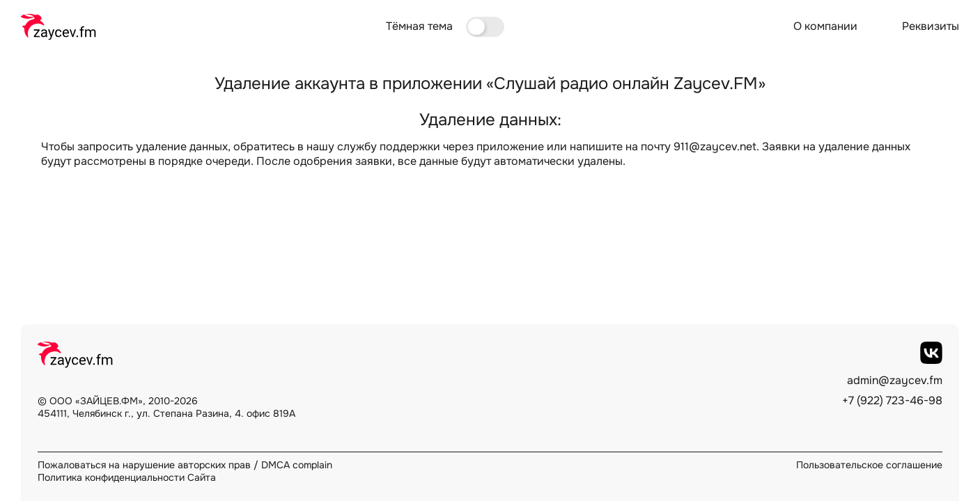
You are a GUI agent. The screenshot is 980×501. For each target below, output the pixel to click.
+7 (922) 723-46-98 (892, 401)
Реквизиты (931, 26)
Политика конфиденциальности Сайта (127, 478)
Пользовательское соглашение (869, 465)
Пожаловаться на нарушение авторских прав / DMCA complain (185, 465)
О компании (825, 26)
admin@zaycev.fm (895, 381)
